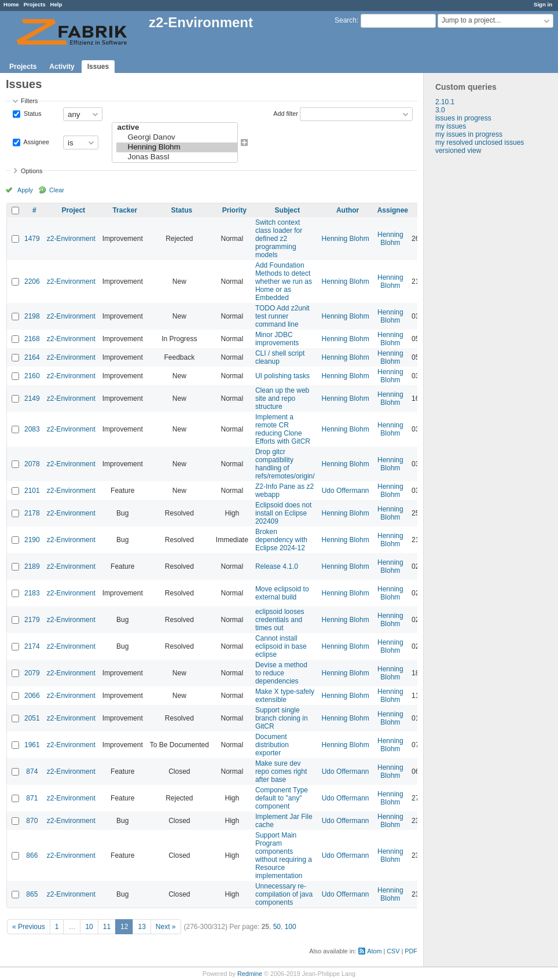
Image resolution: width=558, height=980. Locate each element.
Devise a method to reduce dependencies (281, 673)
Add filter (286, 114)
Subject (287, 210)
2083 (32, 429)
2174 (32, 646)
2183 (32, 593)
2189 (32, 566)
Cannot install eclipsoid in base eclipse (281, 646)
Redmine (250, 974)
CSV (393, 951)
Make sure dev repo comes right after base (281, 771)
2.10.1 (445, 102)
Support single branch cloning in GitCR (282, 718)
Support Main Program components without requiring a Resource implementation (284, 855)
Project (73, 210)
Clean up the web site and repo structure (282, 398)
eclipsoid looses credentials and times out (280, 620)
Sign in (543, 4)
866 (32, 855)
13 (142, 927)
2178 (32, 513)
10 (89, 927)
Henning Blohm (177, 147)
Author (348, 210)
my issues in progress (469, 134)
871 (32, 798)
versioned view (458, 151)
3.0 (440, 110)
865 (32, 894)
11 (107, 927)
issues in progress (463, 118)
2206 (32, 281)
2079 (32, 673)
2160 (32, 376)
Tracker (125, 210)
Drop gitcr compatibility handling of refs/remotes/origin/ (285, 464)
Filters (29, 101)
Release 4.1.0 (277, 566)
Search (346, 20)
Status (32, 114)
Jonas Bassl (177, 157)
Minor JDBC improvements (277, 339)
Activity (62, 67)
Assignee (36, 142)
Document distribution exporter (272, 745)
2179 (32, 620)
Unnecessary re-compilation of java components (284, 894)
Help (56, 4)
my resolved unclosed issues (480, 142)
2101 (32, 491)
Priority (234, 210)
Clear (57, 190)
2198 (32, 316)
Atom (374, 951)
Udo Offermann (346, 491)
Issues (98, 67)
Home (11, 4)
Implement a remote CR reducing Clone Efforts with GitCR (283, 429)
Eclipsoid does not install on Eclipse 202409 (283, 513)
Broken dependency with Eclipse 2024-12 (281, 540)
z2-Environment (71, 239)
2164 (32, 357)
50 (277, 927)
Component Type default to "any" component (282, 798)
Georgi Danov (177, 138)
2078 (32, 464)
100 (291, 927)
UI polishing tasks (282, 376)
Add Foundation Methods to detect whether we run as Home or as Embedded (284, 281)
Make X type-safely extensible (285, 696)
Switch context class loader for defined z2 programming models (279, 239)
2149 (32, 398)
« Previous (29, 927)
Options (32, 171)
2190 (32, 540)
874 (32, 771)
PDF (411, 951)
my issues (451, 126)
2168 (32, 339)
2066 (32, 696)
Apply (25, 190)
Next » (166, 927)
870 (32, 821)
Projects (35, 4)
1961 (32, 745)
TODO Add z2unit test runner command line (282, 316)
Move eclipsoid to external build (282, 593)
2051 (32, 718)
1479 (32, 239)
